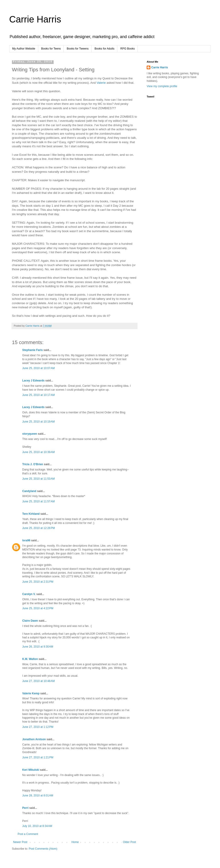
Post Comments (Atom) (43, 849)
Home (75, 842)
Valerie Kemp (31, 693)
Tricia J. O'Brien (33, 464)
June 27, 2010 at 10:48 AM (38, 681)
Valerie (102, 83)
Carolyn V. (29, 594)
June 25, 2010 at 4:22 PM (38, 608)
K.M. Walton (30, 659)
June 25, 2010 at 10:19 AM (38, 422)
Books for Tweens (78, 49)
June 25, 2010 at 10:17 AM (38, 395)
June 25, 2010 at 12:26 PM (38, 528)
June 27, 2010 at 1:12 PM (38, 727)
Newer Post (20, 842)
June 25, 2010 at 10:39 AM (38, 452)
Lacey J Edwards (33, 381)
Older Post (129, 842)
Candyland (29, 491)
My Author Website (24, 49)
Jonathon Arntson (34, 739)
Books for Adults (105, 49)
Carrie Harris (35, 19)
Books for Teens (51, 49)
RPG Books (128, 49)
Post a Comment (28, 834)
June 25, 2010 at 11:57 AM (38, 501)
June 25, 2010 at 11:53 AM (38, 479)
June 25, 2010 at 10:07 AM (38, 368)
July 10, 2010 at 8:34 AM (37, 826)
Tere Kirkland (31, 514)
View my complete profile (162, 86)
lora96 (26, 540)
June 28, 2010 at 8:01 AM (38, 796)
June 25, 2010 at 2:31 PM (38, 582)
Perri (25, 808)
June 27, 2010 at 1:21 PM (38, 757)
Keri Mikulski (31, 770)
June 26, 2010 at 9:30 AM (38, 647)
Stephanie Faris (32, 350)
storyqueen (30, 434)
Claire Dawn (30, 621)
